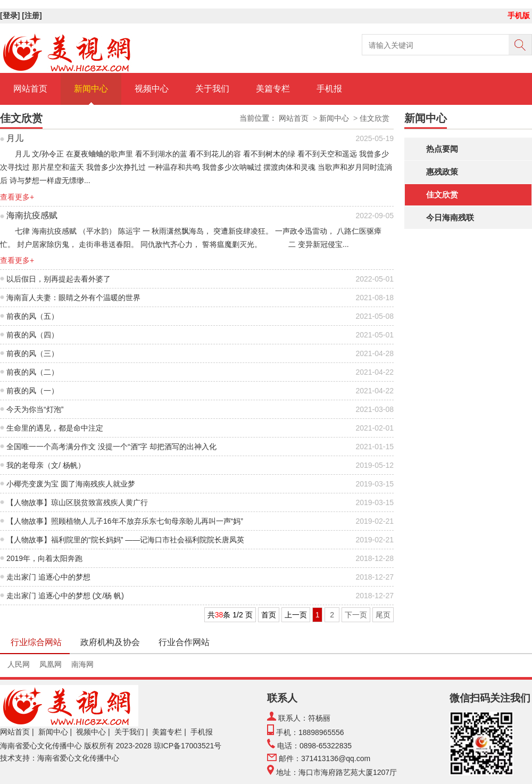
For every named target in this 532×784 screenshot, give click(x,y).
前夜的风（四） (32, 335)
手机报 (329, 89)
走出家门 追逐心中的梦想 (48, 577)
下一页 (356, 615)
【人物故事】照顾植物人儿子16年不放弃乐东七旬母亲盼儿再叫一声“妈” (125, 521)
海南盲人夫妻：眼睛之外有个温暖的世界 (73, 298)
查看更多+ (17, 197)
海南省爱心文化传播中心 (41, 746)
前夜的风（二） (32, 372)
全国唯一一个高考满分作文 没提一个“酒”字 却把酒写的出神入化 (111, 447)
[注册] (33, 15)
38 (219, 615)
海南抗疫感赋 (32, 215)
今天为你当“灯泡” (35, 409)
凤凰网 (51, 664)
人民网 (19, 664)
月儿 (15, 138)
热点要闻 (442, 149)
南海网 (82, 664)
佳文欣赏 (442, 195)
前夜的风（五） (32, 316)
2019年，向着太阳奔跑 (44, 558)
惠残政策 (442, 172)
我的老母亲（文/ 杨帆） (46, 465)
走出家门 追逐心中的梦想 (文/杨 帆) (65, 596)
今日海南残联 (450, 217)
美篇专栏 (273, 89)
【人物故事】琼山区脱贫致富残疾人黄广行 (77, 502)
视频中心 (152, 89)
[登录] (11, 15)
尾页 (383, 615)
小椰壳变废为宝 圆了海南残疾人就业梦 (71, 484)
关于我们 (212, 89)
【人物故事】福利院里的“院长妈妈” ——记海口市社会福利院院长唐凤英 (125, 540)
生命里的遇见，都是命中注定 (55, 428)
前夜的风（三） (32, 353)
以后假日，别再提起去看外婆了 (59, 279)
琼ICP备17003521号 (188, 746)
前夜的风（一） (32, 391)
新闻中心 (91, 89)
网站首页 (30, 89)
